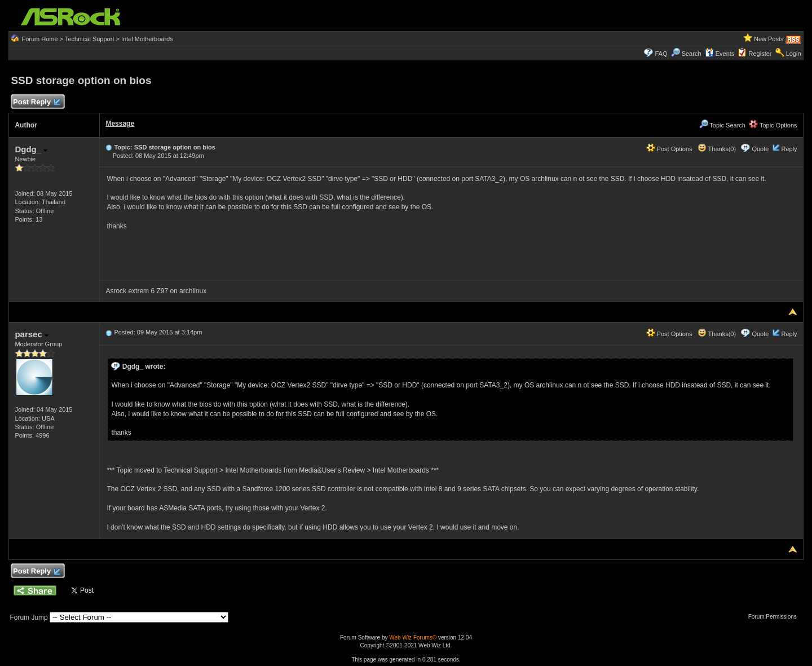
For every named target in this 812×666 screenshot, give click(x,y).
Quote (760, 149)
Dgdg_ (31, 149)
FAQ (661, 54)
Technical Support (89, 39)
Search (692, 54)
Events (720, 54)
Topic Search (722, 125)
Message (120, 124)
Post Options (669, 149)
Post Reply (36, 102)
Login (794, 54)
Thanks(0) (717, 149)
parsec (32, 334)
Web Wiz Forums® (413, 638)
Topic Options (773, 125)
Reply (789, 149)
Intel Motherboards (147, 39)
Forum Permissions (775, 617)
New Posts (769, 39)
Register (760, 54)
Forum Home (39, 39)
